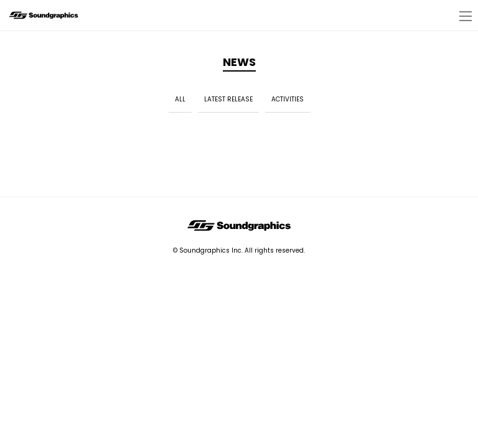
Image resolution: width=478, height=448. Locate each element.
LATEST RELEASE (228, 99)
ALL (180, 99)
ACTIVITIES (288, 99)
